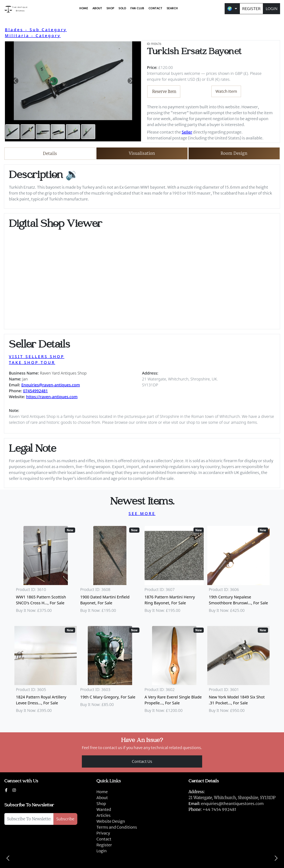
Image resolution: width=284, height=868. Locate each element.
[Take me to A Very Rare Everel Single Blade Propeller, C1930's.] (174, 671)
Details (50, 153)
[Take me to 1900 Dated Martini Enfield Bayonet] (110, 571)
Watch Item (226, 91)
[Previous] (8, 858)
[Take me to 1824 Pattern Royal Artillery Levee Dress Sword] (46, 671)
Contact (104, 839)
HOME (84, 9)
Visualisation (142, 153)
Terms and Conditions (117, 827)
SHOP (110, 9)
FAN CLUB (137, 9)
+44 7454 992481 (219, 809)
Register (104, 845)
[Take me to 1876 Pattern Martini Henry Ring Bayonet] (174, 571)
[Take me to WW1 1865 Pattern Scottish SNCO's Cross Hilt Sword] (46, 571)
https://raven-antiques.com (52, 397)
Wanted (104, 809)
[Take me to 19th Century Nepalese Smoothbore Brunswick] (238, 571)
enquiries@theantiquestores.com (226, 804)
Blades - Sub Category (36, 30)
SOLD (122, 9)
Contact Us (142, 761)
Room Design (234, 153)
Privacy (103, 833)
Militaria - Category (33, 36)
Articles (103, 815)
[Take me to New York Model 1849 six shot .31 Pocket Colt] (238, 671)
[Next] (276, 858)
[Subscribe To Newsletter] (29, 819)
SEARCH (172, 9)
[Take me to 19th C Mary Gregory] (110, 671)
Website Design (111, 821)
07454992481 (35, 391)
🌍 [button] (230, 9)
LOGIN (272, 9)
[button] (15, 81)
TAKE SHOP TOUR (32, 362)
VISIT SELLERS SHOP (37, 357)
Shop (101, 804)
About (102, 798)
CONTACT (155, 9)
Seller (187, 132)
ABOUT (97, 9)
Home (102, 792)
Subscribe (65, 819)
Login (102, 851)
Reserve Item (164, 91)
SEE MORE (142, 513)
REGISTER (251, 9)
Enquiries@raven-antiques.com (51, 385)
